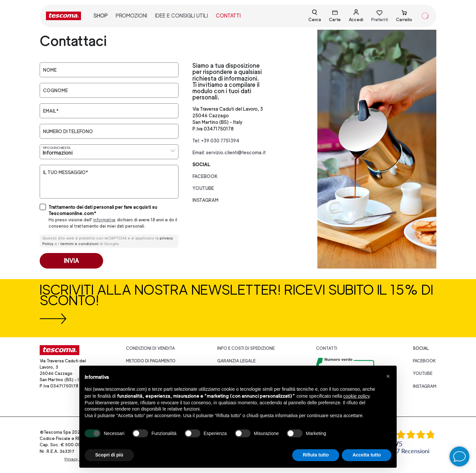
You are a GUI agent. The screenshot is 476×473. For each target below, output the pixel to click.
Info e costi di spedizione (246, 348)
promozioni (131, 16)
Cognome (55, 91)
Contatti (327, 348)
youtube (203, 188)
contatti (228, 16)
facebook (205, 176)
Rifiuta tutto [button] (316, 455)
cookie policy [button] (357, 396)
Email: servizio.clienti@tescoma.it (229, 152)
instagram (205, 200)
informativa (104, 220)
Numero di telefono (68, 131)
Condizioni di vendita (150, 348)
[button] (388, 376)
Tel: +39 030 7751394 (216, 141)
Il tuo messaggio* (65, 172)
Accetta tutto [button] (367, 455)
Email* (51, 111)
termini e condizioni (79, 244)
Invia (71, 261)
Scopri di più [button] (109, 455)
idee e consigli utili (181, 16)
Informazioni (58, 153)
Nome (50, 70)
